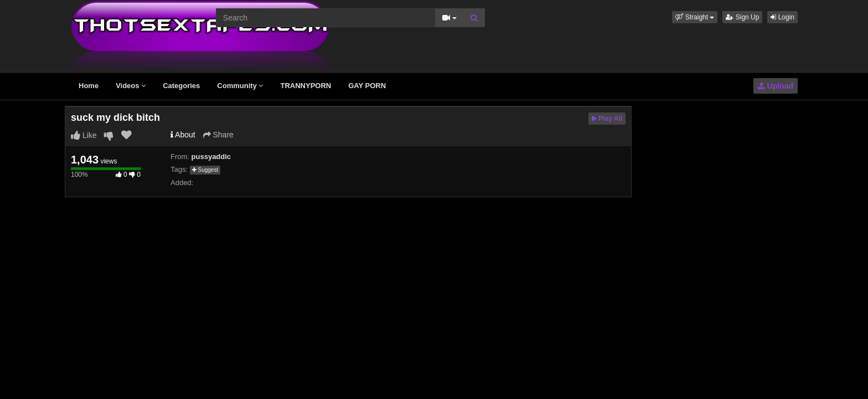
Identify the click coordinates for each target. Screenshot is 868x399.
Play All (607, 119)
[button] (695, 17)
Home (89, 86)
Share (218, 135)
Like (84, 135)
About (183, 135)
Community (240, 86)
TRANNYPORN (306, 86)
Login (782, 17)
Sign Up (742, 17)
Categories (181, 86)
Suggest (205, 170)
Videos (131, 86)
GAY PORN (367, 86)
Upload (776, 86)
